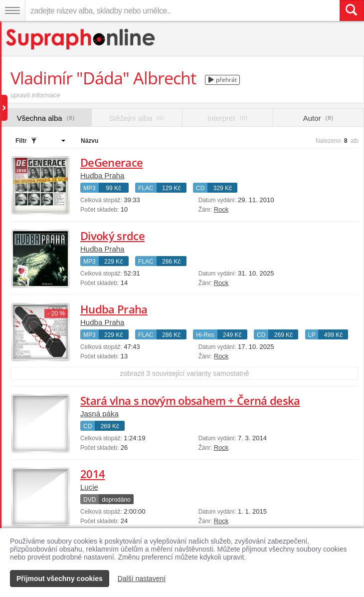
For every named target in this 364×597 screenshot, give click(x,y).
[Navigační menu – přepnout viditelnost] (12, 10)
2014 (92, 474)
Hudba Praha (102, 175)
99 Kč (113, 188)
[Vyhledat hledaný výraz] (352, 10)
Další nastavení (142, 579)
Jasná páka (99, 414)
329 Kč (223, 188)
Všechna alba (46, 118)
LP (312, 335)
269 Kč (283, 335)
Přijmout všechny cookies (60, 579)
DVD (90, 500)
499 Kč (333, 335)
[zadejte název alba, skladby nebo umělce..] (182, 10)
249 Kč (232, 335)
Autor (318, 118)
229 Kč (113, 262)
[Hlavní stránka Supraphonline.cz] (81, 39)
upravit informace (35, 95)
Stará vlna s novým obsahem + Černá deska (190, 400)
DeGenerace (111, 162)
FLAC (146, 188)
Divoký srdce (112, 236)
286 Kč (171, 262)
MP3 (90, 188)
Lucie (89, 487)
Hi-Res (205, 335)
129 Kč (171, 188)
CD (200, 188)
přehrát (223, 80)
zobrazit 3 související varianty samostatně (184, 373)
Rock (221, 209)
